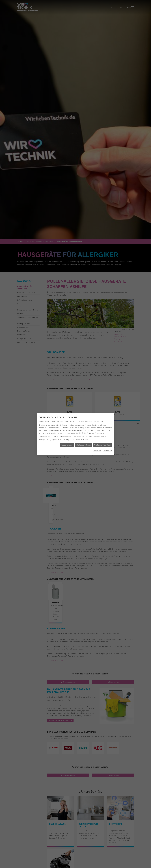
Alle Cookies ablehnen (84, 443)
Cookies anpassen (67, 443)
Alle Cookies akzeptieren (102, 443)
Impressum (97, 449)
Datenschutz (107, 449)
